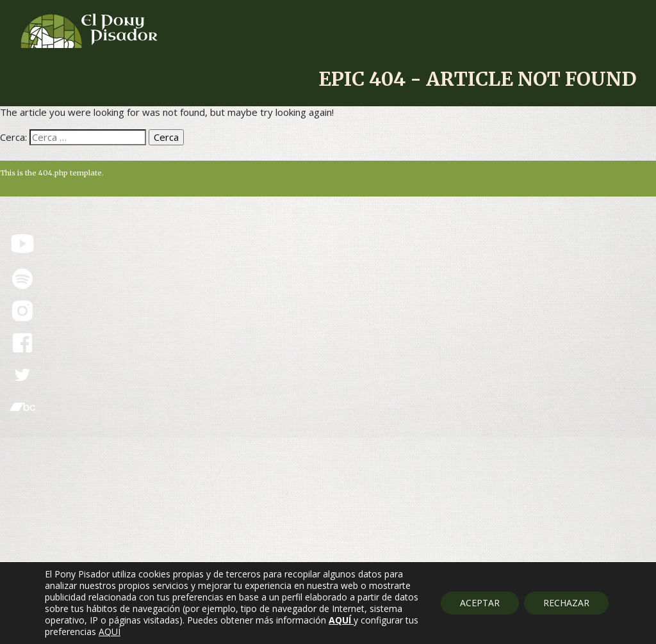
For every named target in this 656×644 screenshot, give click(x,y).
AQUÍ (110, 632)
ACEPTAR (480, 603)
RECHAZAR (566, 603)
